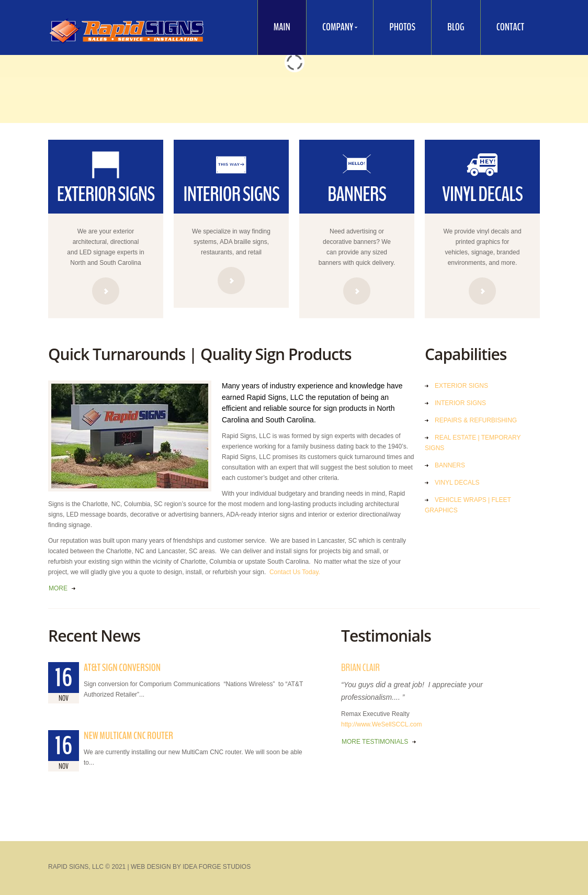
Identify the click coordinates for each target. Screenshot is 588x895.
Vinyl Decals (457, 483)
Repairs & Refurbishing (476, 420)
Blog (456, 27)
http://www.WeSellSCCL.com (382, 724)
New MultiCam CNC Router (128, 736)
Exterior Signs (461, 386)
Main (282, 27)
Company (332, 29)
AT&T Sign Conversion (122, 668)
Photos (402, 27)
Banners (450, 465)
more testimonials (375, 742)
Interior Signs (460, 403)
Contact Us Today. (295, 572)
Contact (510, 27)
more (58, 588)
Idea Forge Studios (217, 867)
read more (106, 291)
